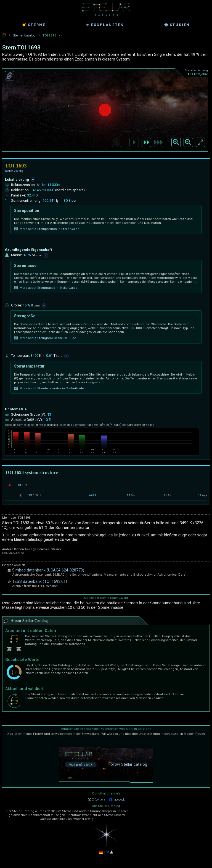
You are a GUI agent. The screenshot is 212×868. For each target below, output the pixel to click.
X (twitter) (96, 800)
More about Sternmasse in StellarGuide (46, 288)
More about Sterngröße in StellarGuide (45, 338)
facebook (117, 800)
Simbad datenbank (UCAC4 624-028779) (48, 570)
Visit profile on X (81, 765)
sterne (34, 25)
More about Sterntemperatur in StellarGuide (49, 388)
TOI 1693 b (35, 495)
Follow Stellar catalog (128, 765)
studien (177, 25)
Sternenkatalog (24, 35)
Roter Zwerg (14, 171)
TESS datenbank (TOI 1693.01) (40, 582)
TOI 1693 (22, 485)
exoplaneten (105, 25)
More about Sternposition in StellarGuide (47, 229)
